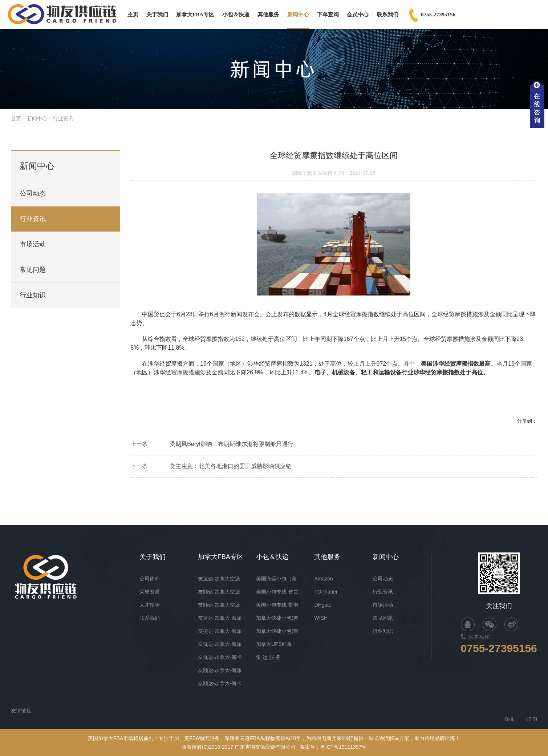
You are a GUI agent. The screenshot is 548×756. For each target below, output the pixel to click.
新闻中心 (37, 118)
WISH (321, 618)
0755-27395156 (499, 648)
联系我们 (150, 618)
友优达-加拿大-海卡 (220, 657)
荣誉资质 (150, 592)
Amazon (323, 579)
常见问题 (33, 270)
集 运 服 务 (268, 657)
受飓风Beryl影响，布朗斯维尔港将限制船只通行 (231, 446)
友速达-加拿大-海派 (220, 618)
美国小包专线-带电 (277, 605)
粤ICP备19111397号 (344, 747)
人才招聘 (150, 605)
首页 (16, 118)
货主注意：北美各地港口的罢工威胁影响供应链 (231, 468)
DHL (523, 719)
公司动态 (33, 193)
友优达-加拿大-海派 (220, 644)
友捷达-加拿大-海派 (220, 631)
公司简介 (150, 579)
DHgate (323, 605)
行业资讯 (63, 118)
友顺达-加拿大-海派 (220, 670)
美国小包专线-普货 (277, 592)
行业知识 (33, 295)
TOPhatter (326, 592)
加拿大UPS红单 (274, 644)
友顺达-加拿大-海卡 (220, 683)
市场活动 (33, 244)
